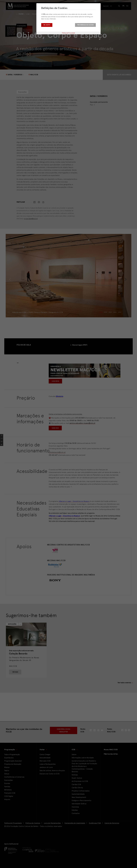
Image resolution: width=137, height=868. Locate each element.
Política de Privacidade (69, 33)
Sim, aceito (47, 25)
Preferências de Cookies (85, 25)
